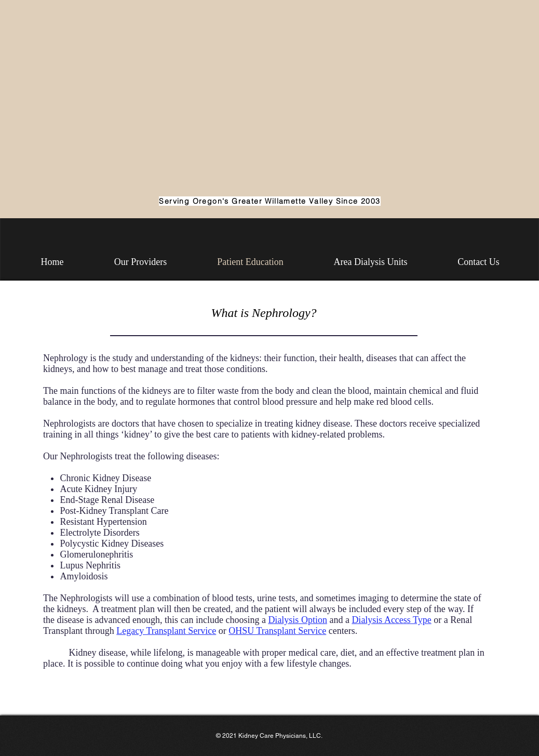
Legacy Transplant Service (166, 631)
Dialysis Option (298, 620)
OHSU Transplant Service (277, 631)
